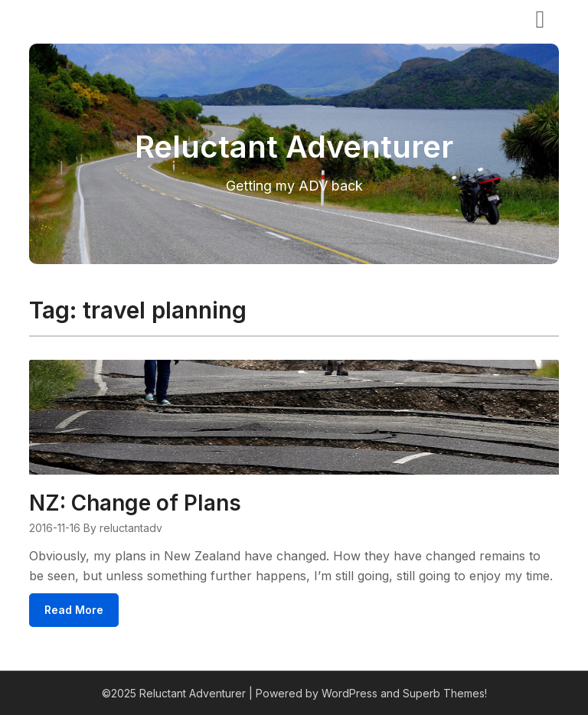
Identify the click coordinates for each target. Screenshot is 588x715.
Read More (74, 610)
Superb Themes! (445, 693)
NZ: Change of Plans (135, 503)
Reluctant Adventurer (116, 18)
